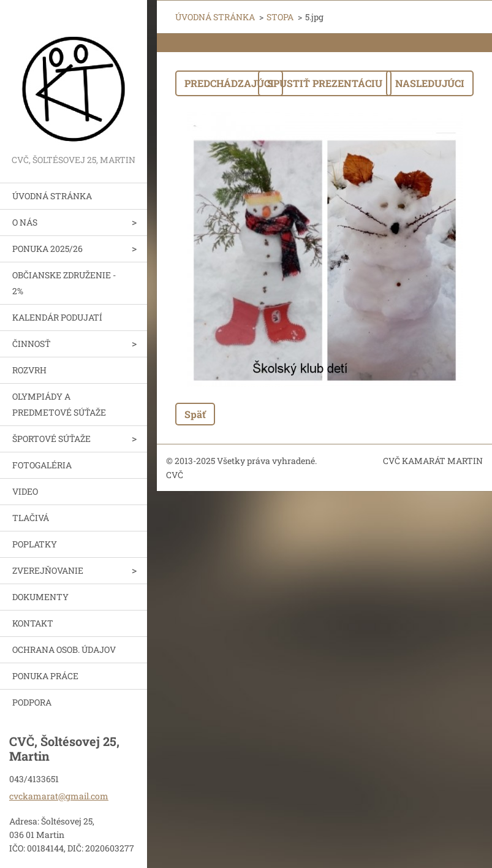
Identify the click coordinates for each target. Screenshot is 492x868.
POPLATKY (35, 544)
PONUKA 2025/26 (47, 249)
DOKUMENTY (40, 597)
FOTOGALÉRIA (42, 465)
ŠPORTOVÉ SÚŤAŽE (51, 439)
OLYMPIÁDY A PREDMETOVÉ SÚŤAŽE (59, 404)
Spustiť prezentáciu (325, 83)
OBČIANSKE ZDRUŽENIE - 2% (64, 283)
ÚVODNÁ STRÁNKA (52, 196)
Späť (195, 414)
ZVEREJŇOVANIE (48, 570)
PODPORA (32, 702)
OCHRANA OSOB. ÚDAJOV (64, 649)
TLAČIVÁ (31, 518)
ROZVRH (29, 370)
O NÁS (25, 222)
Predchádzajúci (229, 83)
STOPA (280, 17)
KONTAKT (33, 623)
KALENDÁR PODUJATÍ (57, 317)
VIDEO (25, 491)
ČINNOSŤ (32, 344)
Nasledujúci (430, 83)
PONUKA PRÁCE (45, 676)
